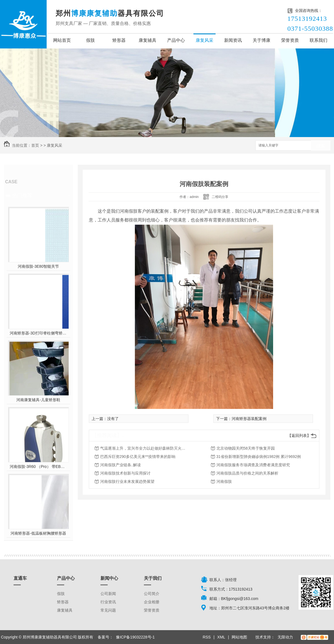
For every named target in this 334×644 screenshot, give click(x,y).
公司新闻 (108, 594)
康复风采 (204, 40)
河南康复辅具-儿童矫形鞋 (38, 400)
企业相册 (152, 602)
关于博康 (261, 40)
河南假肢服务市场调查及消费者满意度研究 (253, 465)
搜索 (321, 146)
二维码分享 (220, 197)
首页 (35, 145)
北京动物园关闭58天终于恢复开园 (246, 448)
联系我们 (319, 40)
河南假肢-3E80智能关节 (38, 266)
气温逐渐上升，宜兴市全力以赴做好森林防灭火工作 (144, 448)
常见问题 (108, 610)
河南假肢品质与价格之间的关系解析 (247, 473)
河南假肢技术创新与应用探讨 (125, 473)
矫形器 (119, 40)
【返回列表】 (299, 436)
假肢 (90, 40)
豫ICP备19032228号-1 (135, 637)
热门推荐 (22, 195)
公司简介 (152, 594)
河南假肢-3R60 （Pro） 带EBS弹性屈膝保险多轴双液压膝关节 (38, 467)
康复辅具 (147, 40)
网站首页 (62, 40)
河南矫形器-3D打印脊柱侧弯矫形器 (38, 333)
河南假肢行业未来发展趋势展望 (127, 481)
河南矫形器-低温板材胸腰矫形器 (38, 533)
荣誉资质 (290, 40)
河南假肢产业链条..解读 (121, 465)
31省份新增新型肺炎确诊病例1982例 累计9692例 (259, 457)
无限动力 (285, 637)
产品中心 (176, 40)
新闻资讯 (233, 40)
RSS (207, 637)
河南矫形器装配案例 (249, 419)
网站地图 (239, 637)
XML (221, 637)
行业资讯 (108, 602)
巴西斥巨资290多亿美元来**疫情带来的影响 (138, 457)
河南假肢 (224, 481)
